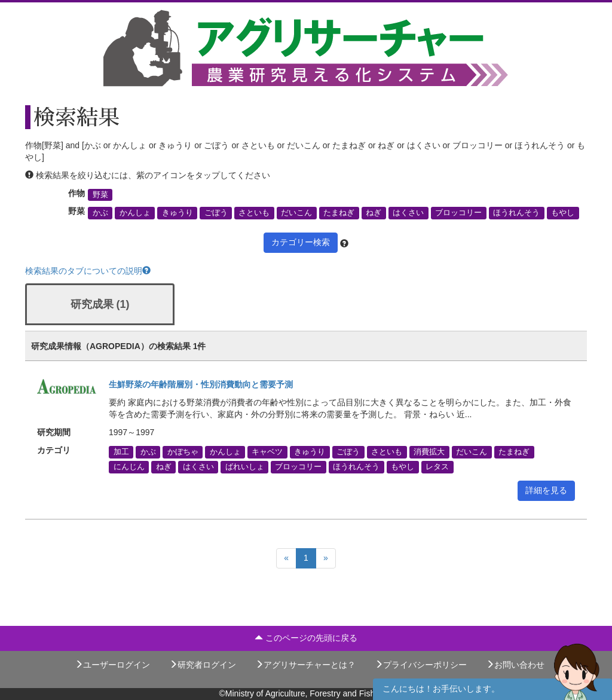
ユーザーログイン (112, 665)
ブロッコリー (458, 213)
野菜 (100, 195)
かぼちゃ (183, 452)
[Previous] (286, 558)
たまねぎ (339, 213)
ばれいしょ (245, 467)
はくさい (408, 213)
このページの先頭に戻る (306, 638)
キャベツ (267, 452)
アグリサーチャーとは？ (305, 665)
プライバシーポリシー (421, 665)
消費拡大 (429, 452)
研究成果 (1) (100, 304)
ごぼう (216, 213)
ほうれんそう (516, 213)
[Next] (326, 558)
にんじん (129, 467)
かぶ (100, 213)
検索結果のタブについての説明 (88, 271)
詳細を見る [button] (546, 490)
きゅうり (178, 213)
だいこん (296, 213)
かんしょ (135, 213)
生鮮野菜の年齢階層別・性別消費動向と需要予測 (201, 384)
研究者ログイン (203, 665)
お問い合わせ (515, 665)
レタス (437, 467)
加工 (121, 452)
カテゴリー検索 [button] (301, 242)
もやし (563, 213)
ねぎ (374, 213)
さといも (254, 213)
